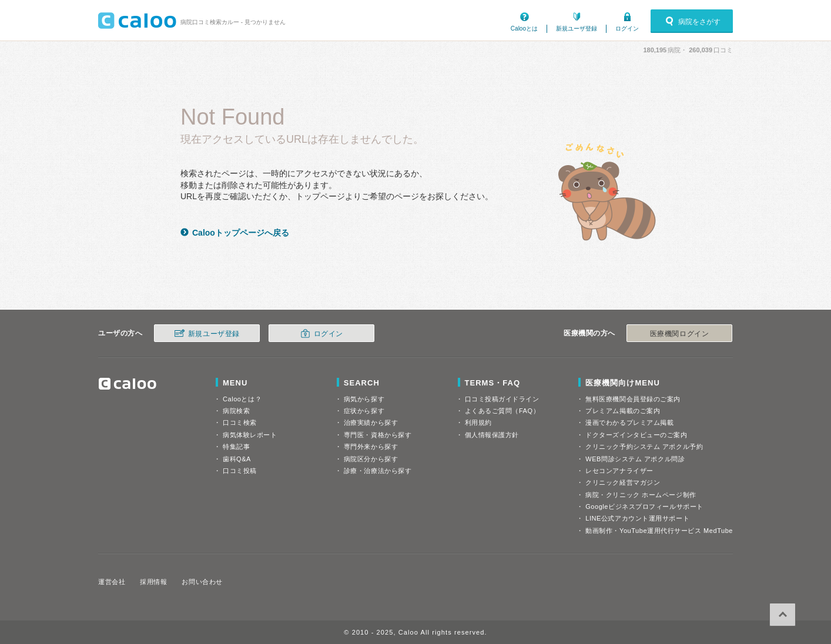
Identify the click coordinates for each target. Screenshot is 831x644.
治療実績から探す (371, 422)
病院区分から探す (371, 459)
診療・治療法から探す (378, 471)
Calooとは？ (242, 399)
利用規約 (478, 422)
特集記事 (236, 447)
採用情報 (153, 582)
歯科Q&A (237, 459)
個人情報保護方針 (492, 435)
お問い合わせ (202, 582)
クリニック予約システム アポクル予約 (644, 447)
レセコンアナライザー (619, 471)
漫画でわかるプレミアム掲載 (629, 422)
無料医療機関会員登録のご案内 (633, 399)
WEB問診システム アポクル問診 (635, 459)
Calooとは (524, 28)
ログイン (627, 28)
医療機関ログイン (679, 334)
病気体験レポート (250, 435)
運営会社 (112, 582)
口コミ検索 (240, 422)
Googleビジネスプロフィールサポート (644, 507)
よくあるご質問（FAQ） (502, 411)
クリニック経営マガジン (623, 482)
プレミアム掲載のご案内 (623, 411)
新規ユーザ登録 (577, 28)
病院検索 (236, 411)
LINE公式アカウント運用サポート (637, 518)
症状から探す (364, 411)
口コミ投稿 (240, 471)
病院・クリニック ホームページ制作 (641, 495)
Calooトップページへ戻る (241, 233)
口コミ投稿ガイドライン (502, 399)
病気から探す (364, 399)
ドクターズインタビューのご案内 (636, 435)
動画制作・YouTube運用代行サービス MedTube (659, 531)
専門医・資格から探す (378, 435)
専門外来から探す (371, 447)
